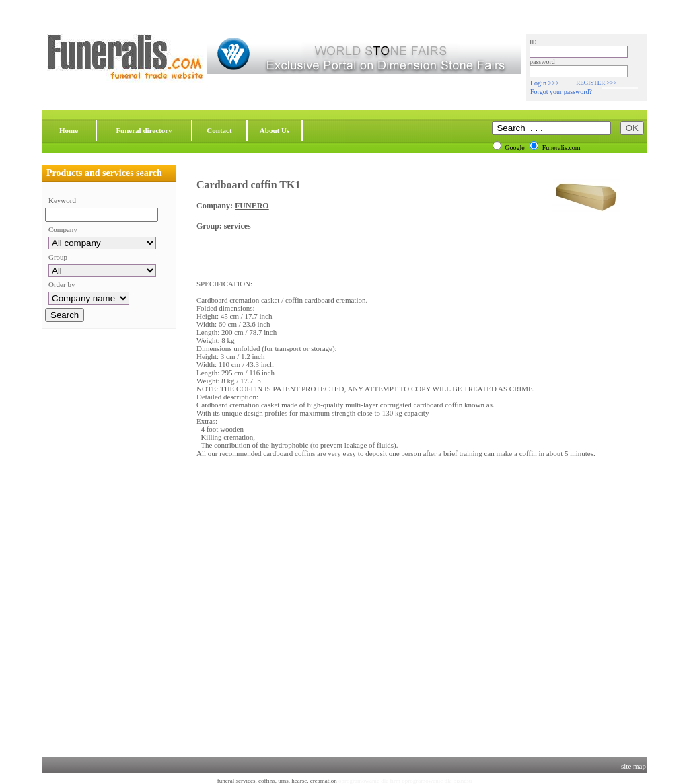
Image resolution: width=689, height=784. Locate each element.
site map (633, 766)
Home (69, 130)
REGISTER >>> (596, 83)
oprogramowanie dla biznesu (437, 781)
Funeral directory (144, 130)
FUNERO (252, 206)
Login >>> (545, 83)
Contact (219, 130)
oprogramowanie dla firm (369, 781)
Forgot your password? (561, 92)
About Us (275, 130)
